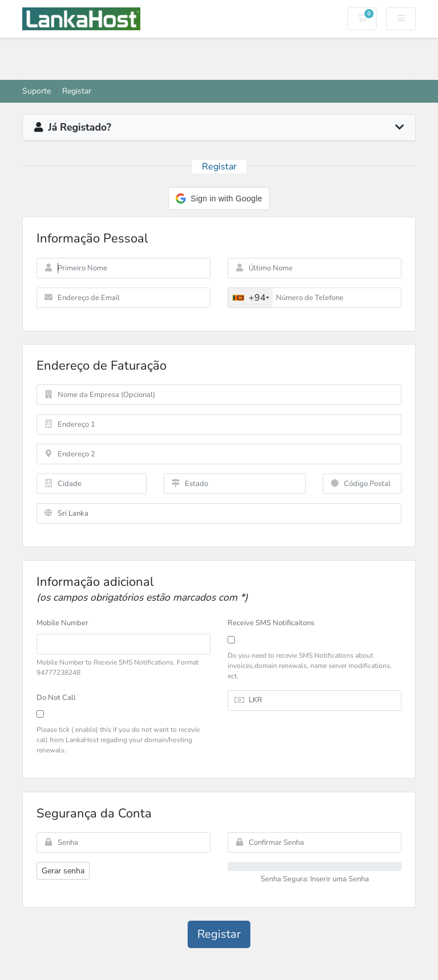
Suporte (36, 91)
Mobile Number (62, 623)
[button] (219, 199)
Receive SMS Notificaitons (271, 623)
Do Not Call (56, 698)
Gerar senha (63, 871)
